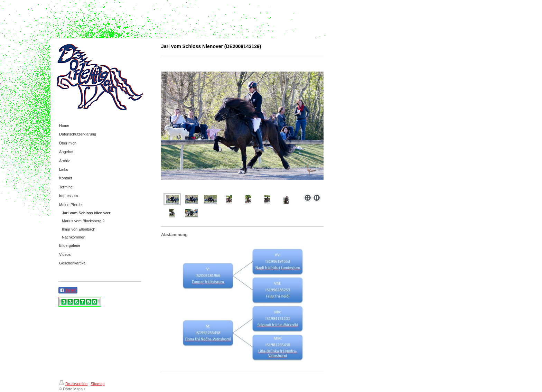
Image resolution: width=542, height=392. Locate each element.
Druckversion (73, 384)
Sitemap (97, 384)
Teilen (68, 290)
